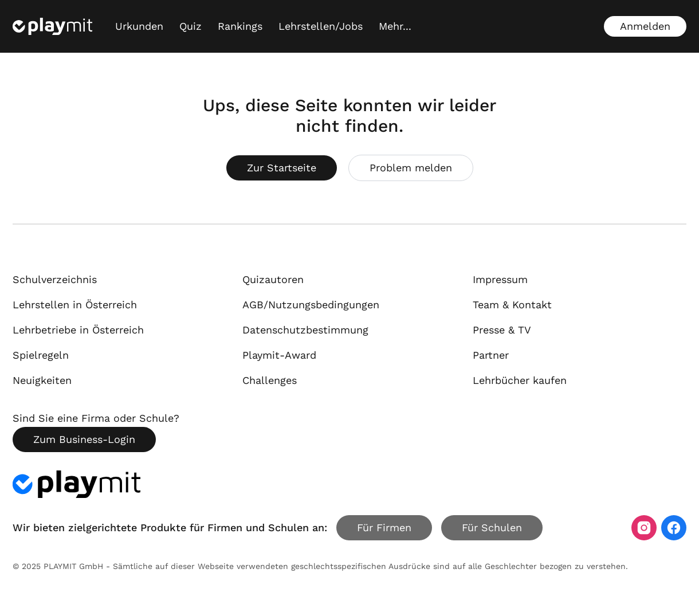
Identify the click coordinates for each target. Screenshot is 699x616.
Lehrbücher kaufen (520, 380)
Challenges (270, 380)
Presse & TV (502, 330)
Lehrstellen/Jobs (321, 26)
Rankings (240, 26)
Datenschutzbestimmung (305, 330)
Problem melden (411, 168)
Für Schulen (492, 527)
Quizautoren (273, 279)
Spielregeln (41, 355)
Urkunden (139, 26)
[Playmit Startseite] (52, 26)
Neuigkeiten (42, 380)
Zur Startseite (282, 168)
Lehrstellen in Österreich (75, 305)
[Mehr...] (395, 26)
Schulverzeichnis (55, 279)
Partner (491, 355)
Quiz (191, 26)
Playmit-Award (279, 355)
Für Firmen (384, 527)
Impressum (500, 279)
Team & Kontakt (512, 305)
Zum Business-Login (84, 439)
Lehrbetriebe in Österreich (78, 330)
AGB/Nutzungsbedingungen (311, 305)
